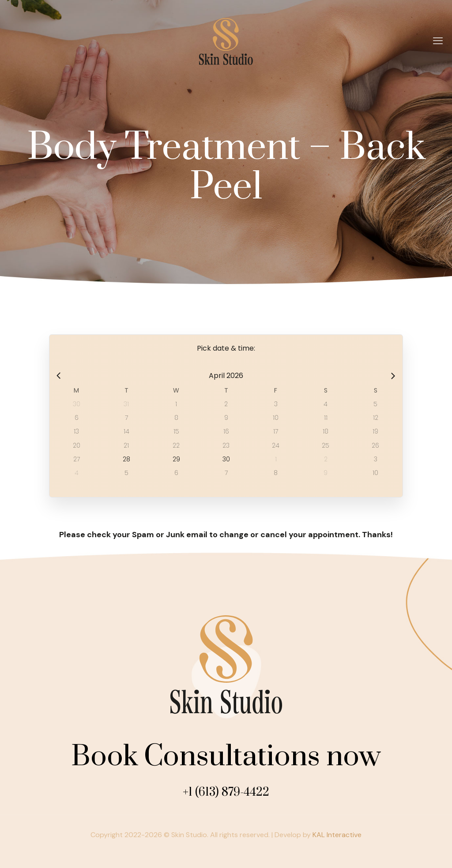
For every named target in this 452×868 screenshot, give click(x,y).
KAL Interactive (337, 835)
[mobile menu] (438, 41)
